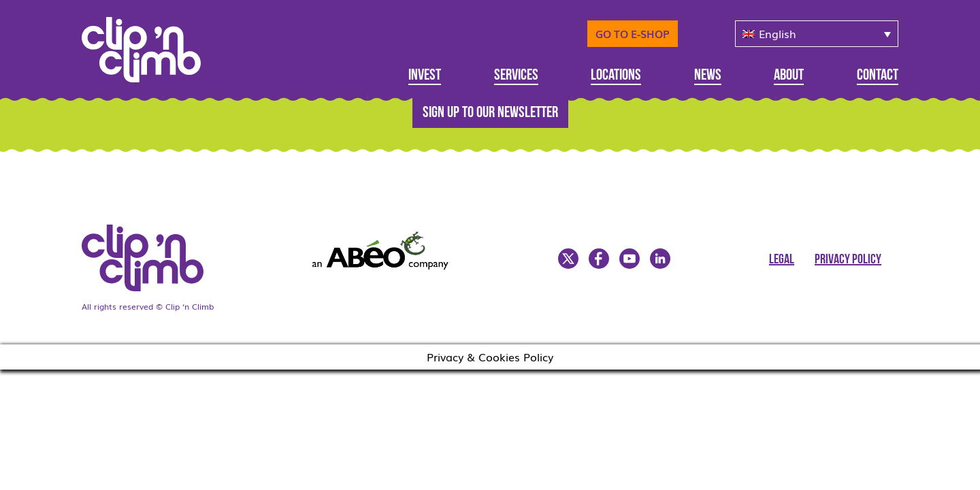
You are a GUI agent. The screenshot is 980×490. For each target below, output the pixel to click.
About (789, 76)
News (708, 76)
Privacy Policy (848, 260)
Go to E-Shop (633, 33)
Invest (425, 76)
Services (516, 76)
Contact (878, 76)
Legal (782, 260)
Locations (616, 76)
